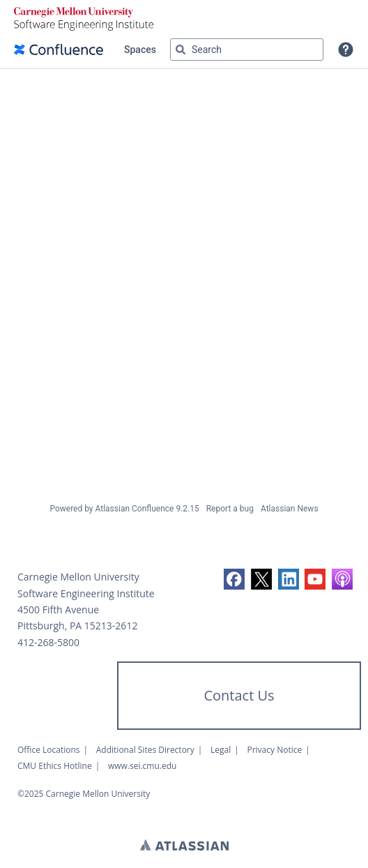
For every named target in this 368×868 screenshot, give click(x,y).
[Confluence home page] (59, 50)
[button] (346, 50)
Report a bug (230, 509)
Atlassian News (290, 509)
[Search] (181, 50)
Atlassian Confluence (135, 509)
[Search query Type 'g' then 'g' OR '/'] (247, 50)
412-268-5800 (48, 642)
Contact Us (239, 695)
